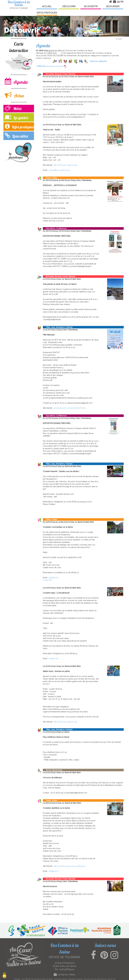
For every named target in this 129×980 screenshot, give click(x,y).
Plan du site (111, 979)
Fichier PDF (47, 580)
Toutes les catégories (98, 61)
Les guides (16, 117)
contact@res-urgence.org (59, 170)
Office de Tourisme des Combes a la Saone (39, 979)
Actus (14, 95)
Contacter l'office (64, 975)
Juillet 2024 (51, 66)
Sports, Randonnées (53, 770)
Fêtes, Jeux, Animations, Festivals (58, 327)
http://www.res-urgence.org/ (66, 165)
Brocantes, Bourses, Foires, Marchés (59, 74)
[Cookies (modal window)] (4, 976)
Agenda (16, 81)
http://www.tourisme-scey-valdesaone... (70, 866)
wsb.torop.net (102, 979)
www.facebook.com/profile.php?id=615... (70, 408)
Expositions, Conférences (55, 228)
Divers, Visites (50, 178)
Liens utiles (16, 136)
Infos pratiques (19, 126)
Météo (13, 109)
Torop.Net (79, 979)
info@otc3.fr (54, 578)
